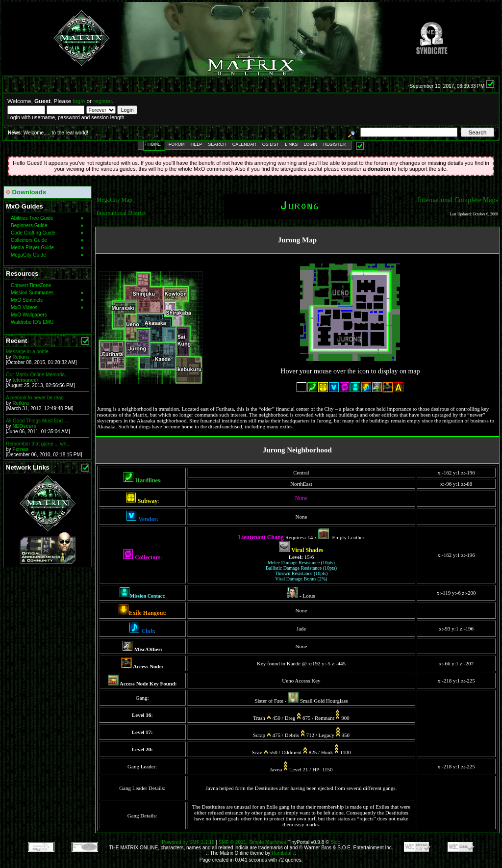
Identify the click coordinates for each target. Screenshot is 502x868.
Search (217, 144)
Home (154, 144)
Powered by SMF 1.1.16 (188, 842)
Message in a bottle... (29, 352)
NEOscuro (24, 426)
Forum (177, 144)
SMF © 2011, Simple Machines (252, 842)
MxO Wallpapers (29, 315)
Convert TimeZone (31, 285)
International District (121, 213)
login (79, 101)
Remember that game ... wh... (38, 444)
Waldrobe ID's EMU (32, 322)
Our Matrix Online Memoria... (37, 375)
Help (197, 144)
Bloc (335, 842)
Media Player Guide (47, 248)
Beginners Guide (47, 225)
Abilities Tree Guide (47, 218)
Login (310, 144)
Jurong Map (297, 240)
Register (334, 144)
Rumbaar (282, 853)
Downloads (26, 192)
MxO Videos (47, 307)
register (102, 101)
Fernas (20, 449)
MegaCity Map (114, 200)
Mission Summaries (47, 293)
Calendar (244, 144)
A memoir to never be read (35, 398)
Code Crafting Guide (47, 233)
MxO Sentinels (47, 300)
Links (291, 144)
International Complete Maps (458, 200)
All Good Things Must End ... (37, 421)
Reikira (20, 357)
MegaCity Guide (47, 255)
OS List (271, 144)
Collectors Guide (47, 240)
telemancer (25, 380)
